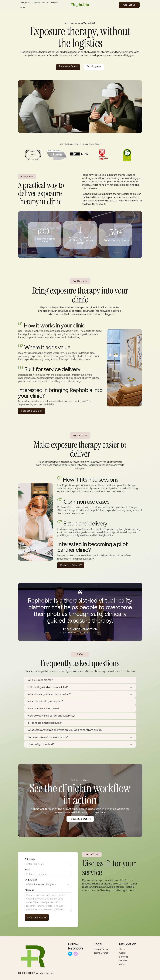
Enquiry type (30, 880)
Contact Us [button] (129, 5)
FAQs (23, 7)
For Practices (40, 3)
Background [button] (27, 177)
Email (27, 870)
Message (29, 890)
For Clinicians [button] (80, 282)
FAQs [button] (80, 655)
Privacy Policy (101, 949)
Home (122, 949)
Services (123, 957)
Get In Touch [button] (92, 854)
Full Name (29, 859)
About (122, 953)
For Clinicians (52, 3)
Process (123, 961)
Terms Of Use (101, 953)
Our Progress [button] (94, 66)
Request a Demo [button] (68, 66)
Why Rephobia (26, 3)
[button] (32, 411)
